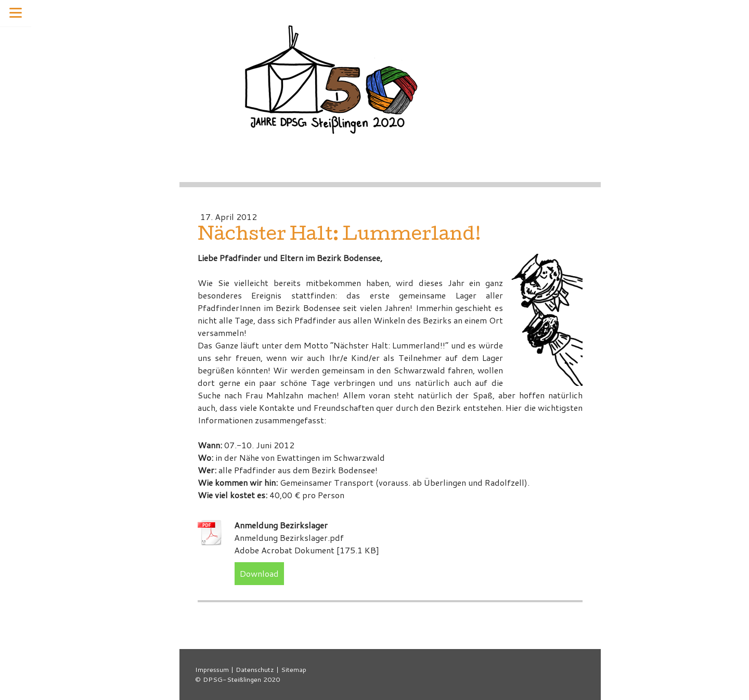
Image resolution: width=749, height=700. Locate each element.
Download (259, 573)
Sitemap (294, 669)
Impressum (212, 669)
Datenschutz (255, 669)
